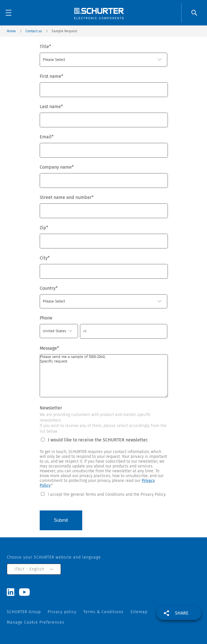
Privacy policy (62, 612)
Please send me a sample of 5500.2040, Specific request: (104, 376)
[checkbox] (103, 494)
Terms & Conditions (103, 612)
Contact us (34, 31)
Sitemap (139, 612)
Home (11, 31)
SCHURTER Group (24, 612)
